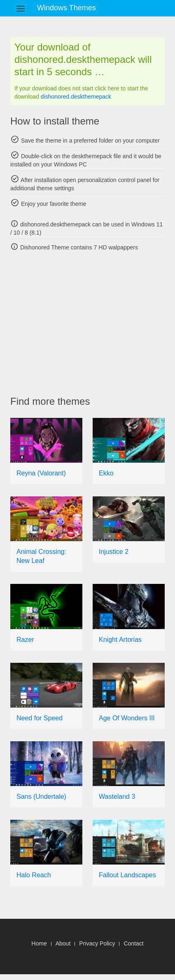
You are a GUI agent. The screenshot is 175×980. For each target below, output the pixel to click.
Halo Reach (34, 875)
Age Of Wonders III (127, 718)
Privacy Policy (97, 943)
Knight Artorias (120, 640)
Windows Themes (66, 8)
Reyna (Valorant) (41, 473)
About (63, 943)
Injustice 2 (114, 552)
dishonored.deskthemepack (76, 97)
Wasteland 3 (117, 797)
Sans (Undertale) (41, 797)
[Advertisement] (93, 323)
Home (39, 943)
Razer (25, 640)
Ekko (106, 473)
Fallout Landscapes (127, 875)
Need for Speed (40, 718)
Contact (133, 943)
